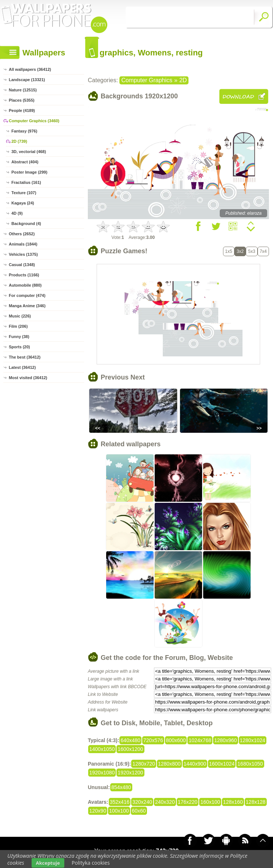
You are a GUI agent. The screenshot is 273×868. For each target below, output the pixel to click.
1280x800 (169, 764)
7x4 (263, 251)
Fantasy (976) (24, 131)
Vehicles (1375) (23, 254)
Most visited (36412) (28, 378)
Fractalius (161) (26, 182)
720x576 (153, 740)
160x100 (210, 802)
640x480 (130, 740)
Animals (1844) (23, 244)
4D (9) (17, 213)
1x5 (229, 251)
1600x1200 (130, 749)
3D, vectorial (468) (29, 152)
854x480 (121, 787)
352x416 (120, 802)
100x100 (119, 811)
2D (183, 80)
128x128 (256, 802)
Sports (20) (19, 347)
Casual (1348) (22, 265)
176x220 (188, 802)
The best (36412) (25, 357)
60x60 (139, 811)
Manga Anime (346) (27, 306)
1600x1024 (222, 764)
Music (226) (20, 316)
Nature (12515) (23, 90)
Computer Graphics (147, 80)
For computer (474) (27, 295)
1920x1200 (130, 773)
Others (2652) (22, 234)
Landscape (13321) (27, 80)
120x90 (98, 811)
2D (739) (19, 141)
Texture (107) (24, 193)
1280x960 (226, 740)
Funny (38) (19, 337)
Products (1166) (24, 275)
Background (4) (26, 224)
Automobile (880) (25, 285)
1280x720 (144, 764)
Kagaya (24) (23, 203)
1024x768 (200, 740)
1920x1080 (102, 773)
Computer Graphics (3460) (34, 121)
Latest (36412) (22, 367)
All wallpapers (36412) (30, 69)
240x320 (165, 802)
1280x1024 (253, 740)
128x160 (233, 802)
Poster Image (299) (29, 172)
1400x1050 (102, 749)
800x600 (176, 740)
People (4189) (22, 110)
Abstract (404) (25, 162)
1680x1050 (250, 764)
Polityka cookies (91, 863)
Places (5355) (22, 100)
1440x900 (195, 764)
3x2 (240, 251)
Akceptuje (48, 863)
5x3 (252, 251)
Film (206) (18, 326)
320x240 (142, 802)
